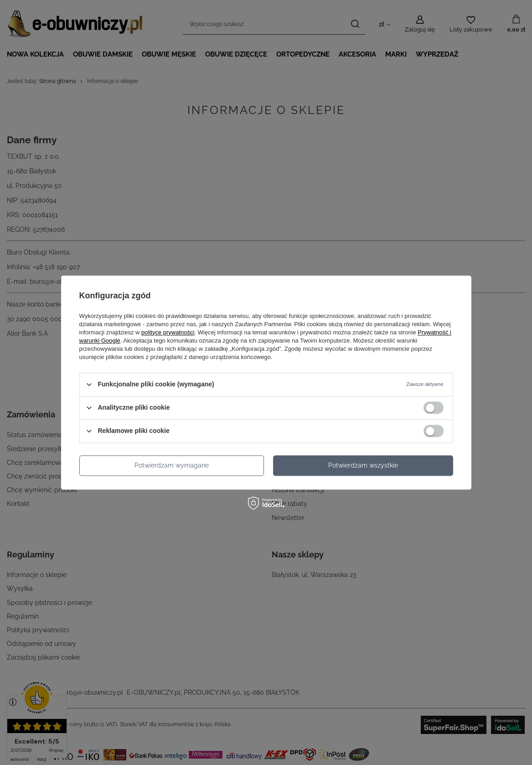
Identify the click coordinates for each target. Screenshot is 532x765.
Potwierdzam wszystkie (363, 465)
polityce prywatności (168, 332)
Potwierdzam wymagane (172, 465)
